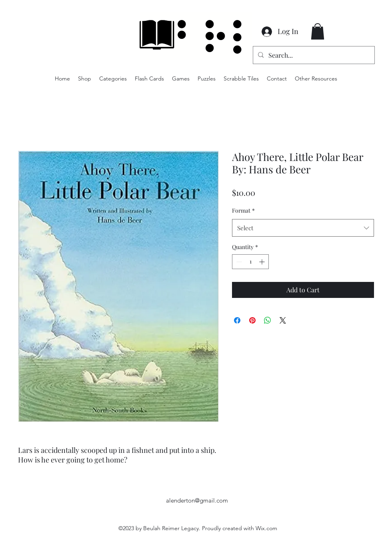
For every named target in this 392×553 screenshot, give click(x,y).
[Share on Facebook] (237, 320)
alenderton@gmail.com (197, 500)
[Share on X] (283, 320)
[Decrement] (238, 262)
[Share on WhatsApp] (268, 320)
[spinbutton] (250, 262)
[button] (318, 31)
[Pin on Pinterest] (252, 320)
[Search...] (313, 55)
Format (243, 210)
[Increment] (263, 262)
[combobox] (303, 228)
